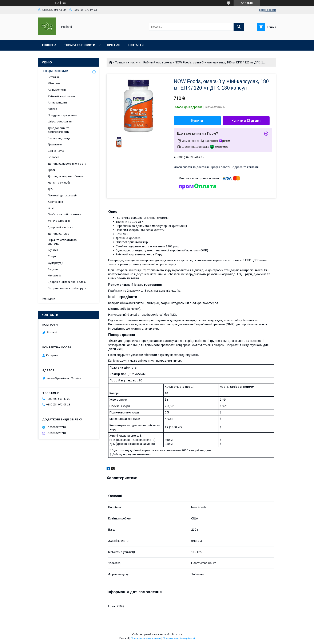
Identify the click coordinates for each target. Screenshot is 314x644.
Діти (51, 189)
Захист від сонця (59, 138)
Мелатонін (55, 276)
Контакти (136, 45)
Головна (49, 45)
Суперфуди (55, 263)
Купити (197, 121)
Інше (51, 208)
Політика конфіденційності (179, 638)
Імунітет (53, 250)
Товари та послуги (80, 45)
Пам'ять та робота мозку (64, 214)
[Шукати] (239, 27)
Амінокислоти (57, 90)
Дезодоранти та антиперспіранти (59, 130)
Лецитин (53, 269)
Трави (52, 170)
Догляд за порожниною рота (67, 164)
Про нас (114, 45)
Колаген (53, 109)
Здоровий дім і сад (61, 227)
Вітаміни (53, 77)
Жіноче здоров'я (59, 221)
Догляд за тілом (59, 234)
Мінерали (54, 83)
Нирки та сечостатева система (62, 242)
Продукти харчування (62, 115)
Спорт (52, 256)
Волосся (53, 157)
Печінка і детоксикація (63, 195)
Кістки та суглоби (59, 183)
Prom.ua (177, 635)
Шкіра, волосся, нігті (61, 121)
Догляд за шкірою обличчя (66, 176)
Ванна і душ (56, 151)
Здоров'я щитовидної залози (67, 282)
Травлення (55, 144)
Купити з (246, 121)
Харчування (56, 202)
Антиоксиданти (58, 103)
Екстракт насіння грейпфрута (67, 288)
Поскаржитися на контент (146, 638)
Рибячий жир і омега (158, 62)
